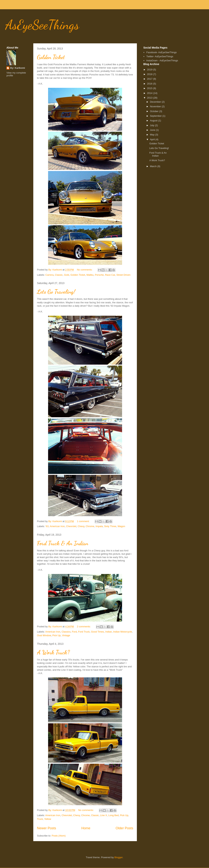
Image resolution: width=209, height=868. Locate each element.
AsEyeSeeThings (42, 25)
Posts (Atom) (59, 836)
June (153, 130)
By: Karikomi (18, 68)
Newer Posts (47, 828)
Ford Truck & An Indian (63, 543)
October (155, 111)
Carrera (50, 275)
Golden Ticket (51, 57)
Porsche (99, 275)
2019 (150, 70)
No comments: (85, 270)
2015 (150, 88)
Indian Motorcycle (123, 632)
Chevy (81, 526)
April (153, 139)
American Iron (57, 526)
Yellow (48, 819)
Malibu (90, 275)
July (152, 125)
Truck (40, 819)
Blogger (119, 857)
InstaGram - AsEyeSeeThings (162, 60)
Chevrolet (71, 526)
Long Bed (114, 815)
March (154, 166)
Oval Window (44, 635)
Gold (66, 275)
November (156, 106)
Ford (74, 632)
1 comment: (84, 521)
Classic (59, 275)
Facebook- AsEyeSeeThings (161, 52)
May (153, 135)
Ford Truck (84, 632)
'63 (47, 526)
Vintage (66, 635)
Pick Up (57, 635)
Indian (108, 632)
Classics (66, 632)
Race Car (110, 275)
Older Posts (124, 828)
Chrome (90, 526)
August (154, 121)
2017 (150, 79)
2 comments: (84, 626)
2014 (150, 93)
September (156, 116)
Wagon (121, 526)
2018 (150, 74)
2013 (150, 98)
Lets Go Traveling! (56, 292)
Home (86, 828)
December (156, 102)
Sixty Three (110, 526)
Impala (99, 526)
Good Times (97, 632)
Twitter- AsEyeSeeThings (160, 56)
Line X (104, 815)
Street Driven (123, 275)
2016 (150, 84)
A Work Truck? (53, 652)
